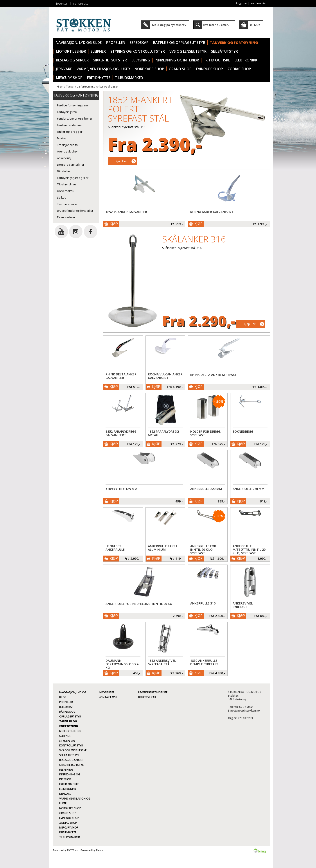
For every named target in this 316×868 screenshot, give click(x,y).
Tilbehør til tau (66, 184)
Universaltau (66, 191)
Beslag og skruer (72, 60)
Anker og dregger (107, 87)
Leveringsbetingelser (153, 692)
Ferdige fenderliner (70, 125)
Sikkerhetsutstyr (110, 60)
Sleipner (98, 51)
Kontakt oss (81, 4)
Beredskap (139, 43)
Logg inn (241, 3)
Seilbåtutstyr (224, 51)
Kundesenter (259, 3)
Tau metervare (67, 204)
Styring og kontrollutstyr (138, 51)
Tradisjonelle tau (68, 145)
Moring (62, 138)
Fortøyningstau (67, 112)
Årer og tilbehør (67, 151)
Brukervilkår (147, 697)
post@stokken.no (249, 711)
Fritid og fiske (217, 60)
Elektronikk (246, 60)
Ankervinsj (64, 158)
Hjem (60, 87)
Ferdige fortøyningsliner (73, 105)
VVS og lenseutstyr (188, 51)
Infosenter (61, 4)
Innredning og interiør (177, 60)
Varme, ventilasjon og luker (103, 69)
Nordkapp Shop (149, 69)
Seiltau (62, 197)
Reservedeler (66, 217)
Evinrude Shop (210, 69)
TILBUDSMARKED (129, 78)
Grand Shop (180, 69)
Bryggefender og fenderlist (75, 211)
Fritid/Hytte (99, 78)
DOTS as (72, 850)
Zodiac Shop (239, 69)
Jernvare (64, 69)
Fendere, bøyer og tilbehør (75, 118)
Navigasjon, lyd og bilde (79, 43)
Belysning (141, 60)
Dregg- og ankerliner (71, 165)
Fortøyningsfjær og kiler (73, 178)
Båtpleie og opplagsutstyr (179, 43)
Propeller (116, 43)
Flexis (100, 850)
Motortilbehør (71, 51)
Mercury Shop (69, 78)
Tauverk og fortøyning (234, 43)
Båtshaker (64, 171)
